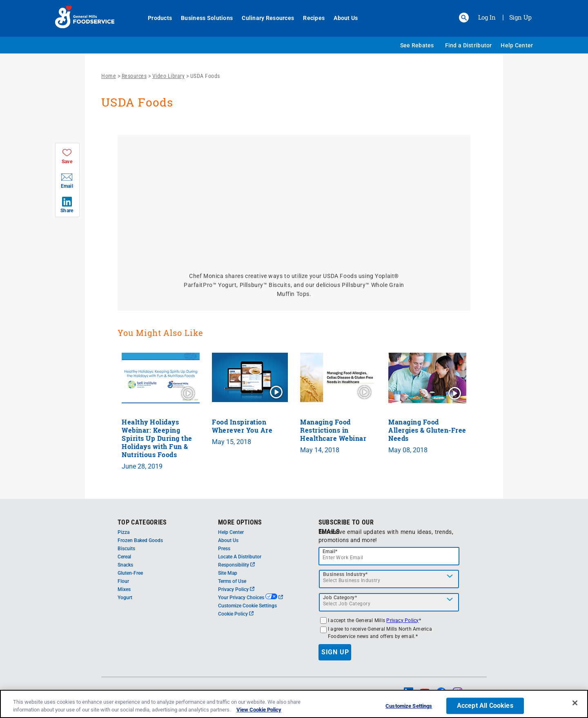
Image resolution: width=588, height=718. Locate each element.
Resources (134, 76)
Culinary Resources (263, 18)
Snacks (125, 565)
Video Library (169, 76)
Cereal (124, 557)
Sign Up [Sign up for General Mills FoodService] (520, 17)
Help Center (517, 45)
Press (224, 549)
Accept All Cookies (485, 706)
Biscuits (126, 549)
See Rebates (417, 45)
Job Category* (340, 598)
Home (109, 76)
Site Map (228, 573)
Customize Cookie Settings (247, 606)
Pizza (124, 532)
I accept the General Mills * (374, 620)
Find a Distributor (469, 45)
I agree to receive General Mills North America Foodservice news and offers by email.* (380, 633)
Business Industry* (345, 574)
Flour (123, 581)
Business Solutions (202, 18)
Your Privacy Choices (251, 598)
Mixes (124, 589)
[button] (464, 18)
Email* (330, 551)
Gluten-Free (130, 573)
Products (155, 18)
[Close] (575, 703)
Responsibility (236, 565)
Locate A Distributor (240, 557)
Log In (487, 17)
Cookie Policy (236, 614)
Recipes (309, 18)
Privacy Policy (236, 589)
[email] (389, 556)
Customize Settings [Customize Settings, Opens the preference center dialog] (409, 706)
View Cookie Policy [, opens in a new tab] (259, 710)
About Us (341, 18)
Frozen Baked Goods (140, 540)
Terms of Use (232, 581)
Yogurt (125, 598)
